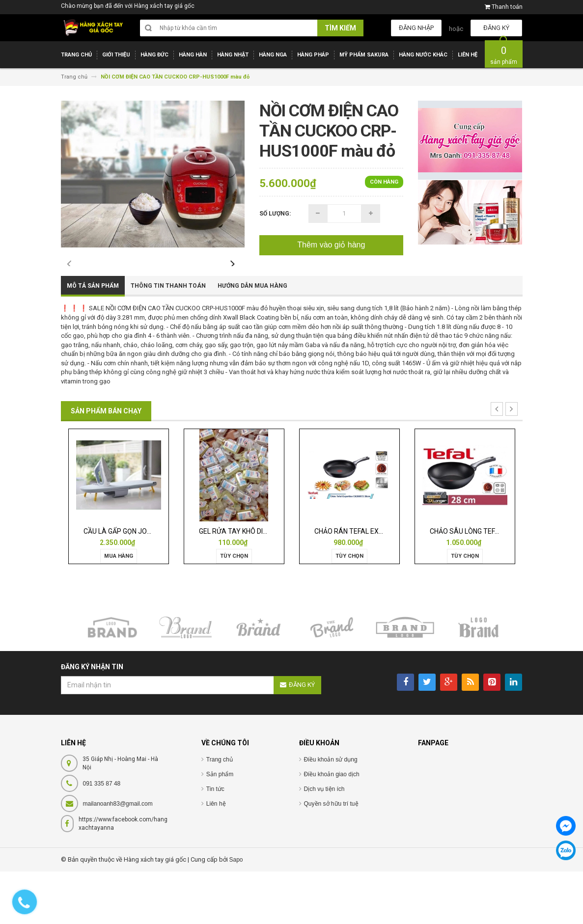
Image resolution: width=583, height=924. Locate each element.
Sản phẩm (220, 826)
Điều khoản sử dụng (331, 812)
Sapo (236, 912)
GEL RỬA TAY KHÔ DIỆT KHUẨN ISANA (257, 583)
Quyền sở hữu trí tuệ (331, 856)
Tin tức (215, 841)
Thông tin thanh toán (168, 338)
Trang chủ (220, 812)
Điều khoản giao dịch (332, 826)
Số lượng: (275, 214)
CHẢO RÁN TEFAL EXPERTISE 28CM (370, 583)
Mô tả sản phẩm (93, 338)
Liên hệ (216, 856)
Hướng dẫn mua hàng (252, 338)
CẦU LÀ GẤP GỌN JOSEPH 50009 (134, 583)
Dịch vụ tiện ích (324, 841)
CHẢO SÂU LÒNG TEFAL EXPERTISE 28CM (494, 583)
